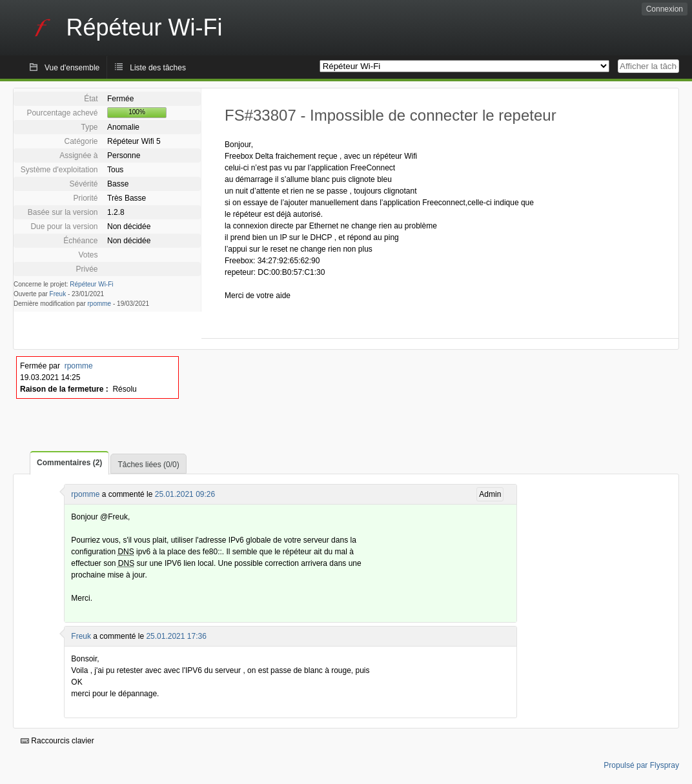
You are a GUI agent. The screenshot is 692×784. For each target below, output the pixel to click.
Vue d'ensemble (72, 68)
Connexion (665, 9)
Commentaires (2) (69, 463)
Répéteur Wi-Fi (91, 284)
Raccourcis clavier (57, 741)
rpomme (100, 304)
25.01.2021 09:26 (185, 494)
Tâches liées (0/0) (148, 465)
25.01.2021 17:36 (176, 636)
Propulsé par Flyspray (641, 765)
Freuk (58, 294)
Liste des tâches (158, 68)
